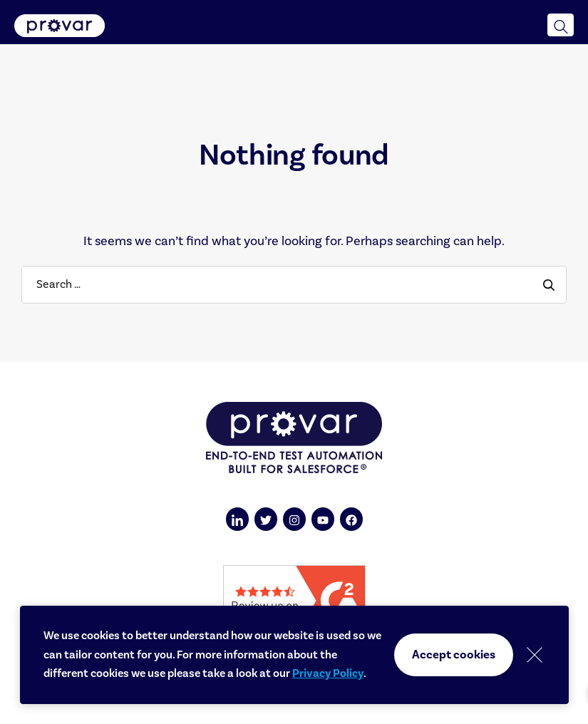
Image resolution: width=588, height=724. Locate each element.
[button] (561, 25)
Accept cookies (454, 655)
